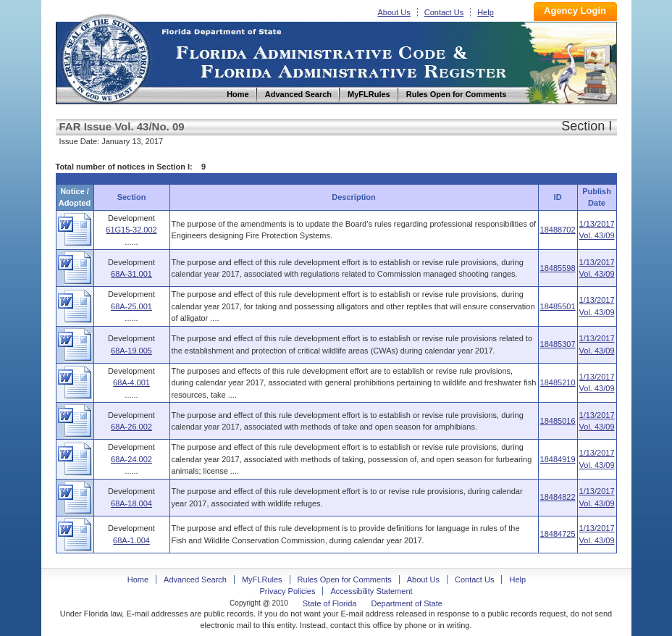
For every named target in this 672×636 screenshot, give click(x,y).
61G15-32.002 (131, 230)
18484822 (558, 497)
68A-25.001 (131, 306)
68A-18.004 (131, 503)
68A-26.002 (131, 427)
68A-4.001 (131, 382)
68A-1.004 (131, 540)
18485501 (558, 306)
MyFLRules (262, 579)
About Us (394, 12)
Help (486, 12)
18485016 (558, 421)
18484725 (558, 534)
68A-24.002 (131, 459)
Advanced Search (195, 579)
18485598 (558, 268)
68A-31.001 (131, 274)
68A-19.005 (131, 351)
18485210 (558, 382)
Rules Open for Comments (345, 579)
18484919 (558, 459)
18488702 (558, 230)
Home (105, 57)
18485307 (558, 344)
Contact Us (444, 12)
